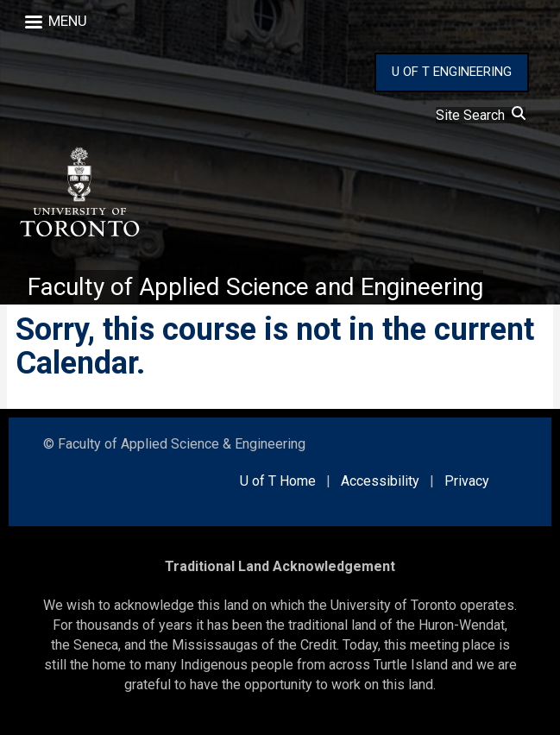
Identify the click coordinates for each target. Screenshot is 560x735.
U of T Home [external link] (278, 481)
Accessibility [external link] (380, 481)
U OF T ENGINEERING (452, 72)
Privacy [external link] (467, 481)
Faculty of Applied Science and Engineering (255, 287)
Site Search (481, 115)
